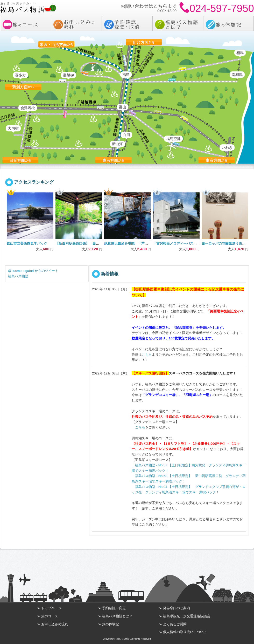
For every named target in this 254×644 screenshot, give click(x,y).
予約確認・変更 (114, 608)
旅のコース (50, 616)
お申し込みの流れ (55, 624)
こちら (147, 355)
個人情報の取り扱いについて (185, 632)
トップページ (51, 608)
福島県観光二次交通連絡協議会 (187, 616)
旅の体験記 (111, 624)
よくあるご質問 (175, 624)
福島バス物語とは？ (117, 616)
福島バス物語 (18, 276)
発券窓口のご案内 (177, 608)
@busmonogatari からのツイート (33, 271)
